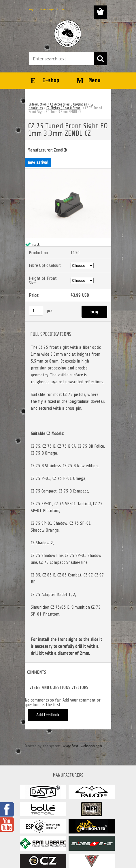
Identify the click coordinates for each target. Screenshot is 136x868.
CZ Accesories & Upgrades (69, 104)
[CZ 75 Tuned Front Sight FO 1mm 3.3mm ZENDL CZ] (68, 171)
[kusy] (36, 311)
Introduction (38, 104)
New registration (52, 9)
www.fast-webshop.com (82, 746)
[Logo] (68, 34)
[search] (100, 59)
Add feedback (48, 715)
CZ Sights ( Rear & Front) (64, 108)
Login (32, 9)
